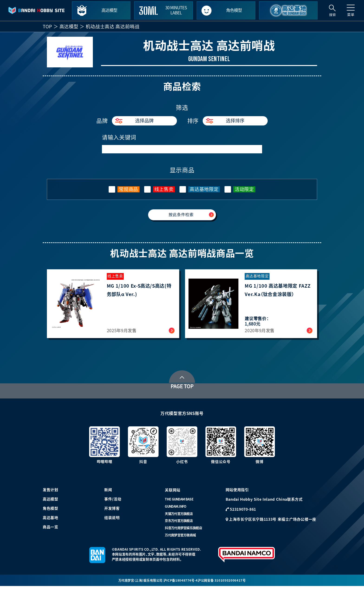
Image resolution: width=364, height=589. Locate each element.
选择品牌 (134, 121)
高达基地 (50, 520)
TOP (47, 26)
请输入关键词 (119, 137)
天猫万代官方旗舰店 (179, 516)
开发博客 (112, 511)
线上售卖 (164, 189)
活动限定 (244, 189)
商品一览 (50, 529)
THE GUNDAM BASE (179, 502)
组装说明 (112, 520)
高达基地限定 (204, 189)
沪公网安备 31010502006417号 (224, 583)
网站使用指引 (237, 492)
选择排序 (225, 121)
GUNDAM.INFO (175, 509)
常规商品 (128, 189)
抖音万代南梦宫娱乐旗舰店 (183, 530)
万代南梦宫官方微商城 (180, 537)
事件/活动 (113, 501)
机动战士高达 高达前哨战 (113, 26)
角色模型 (50, 511)
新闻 (108, 492)
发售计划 (50, 492)
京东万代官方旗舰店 (179, 523)
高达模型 (69, 26)
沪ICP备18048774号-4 (182, 583)
